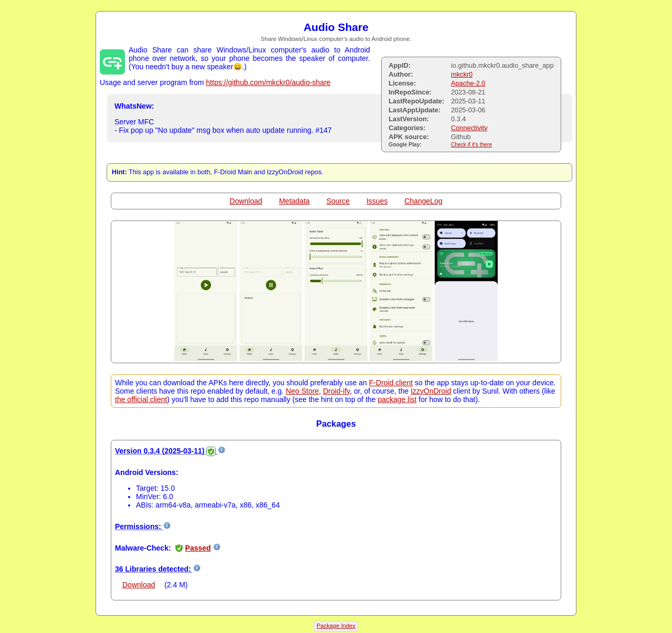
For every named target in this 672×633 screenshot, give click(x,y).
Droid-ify (336, 391)
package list (397, 399)
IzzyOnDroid (431, 391)
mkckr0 (462, 74)
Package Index (336, 626)
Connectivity (469, 128)
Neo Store (302, 391)
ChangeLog (423, 201)
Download (246, 201)
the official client (141, 399)
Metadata (294, 201)
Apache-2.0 (468, 83)
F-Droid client (391, 383)
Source (338, 201)
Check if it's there (471, 145)
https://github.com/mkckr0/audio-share (268, 82)
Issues (377, 201)
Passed (198, 548)
